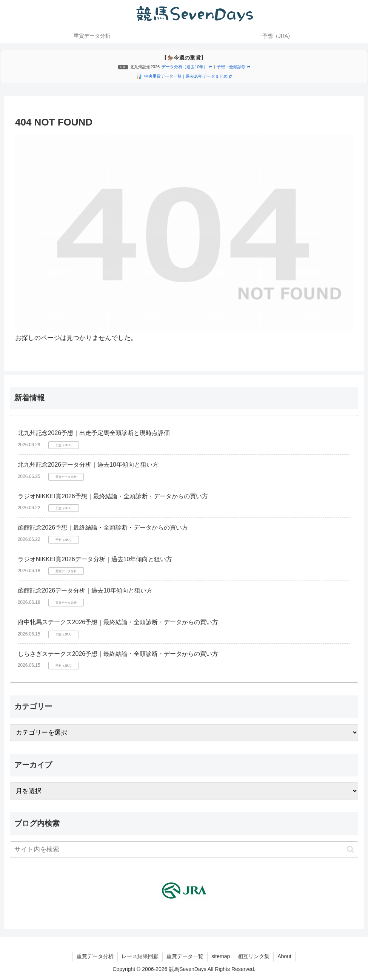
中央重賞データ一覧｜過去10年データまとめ (188, 76)
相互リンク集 (254, 956)
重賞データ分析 (95, 956)
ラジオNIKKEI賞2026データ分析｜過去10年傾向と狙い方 (95, 559)
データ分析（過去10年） (187, 67)
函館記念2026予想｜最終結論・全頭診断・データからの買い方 (103, 528)
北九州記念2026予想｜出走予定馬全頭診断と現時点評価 (94, 433)
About (284, 956)
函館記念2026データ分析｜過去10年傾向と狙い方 (85, 590)
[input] (184, 850)
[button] (350, 849)
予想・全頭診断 (233, 67)
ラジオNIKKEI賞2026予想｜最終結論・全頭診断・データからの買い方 (113, 496)
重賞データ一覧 (185, 956)
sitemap (221, 956)
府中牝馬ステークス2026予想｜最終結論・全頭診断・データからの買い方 (118, 622)
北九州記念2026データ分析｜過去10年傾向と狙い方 (88, 465)
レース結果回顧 (140, 956)
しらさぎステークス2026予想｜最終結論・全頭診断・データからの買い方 (118, 654)
